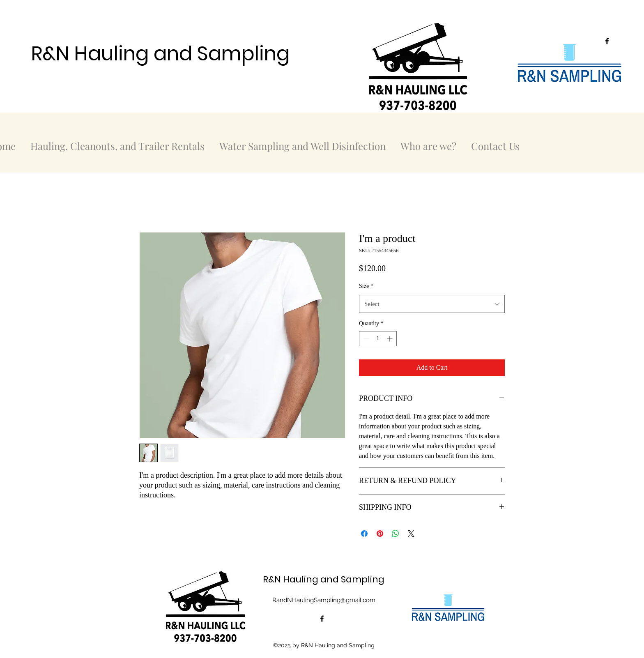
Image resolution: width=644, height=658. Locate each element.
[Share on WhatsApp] (396, 534)
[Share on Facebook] (364, 534)
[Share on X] (411, 534)
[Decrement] (365, 339)
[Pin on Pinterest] (380, 534)
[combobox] (432, 304)
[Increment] (390, 339)
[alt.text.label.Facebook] (607, 41)
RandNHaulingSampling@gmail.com (324, 600)
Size (366, 286)
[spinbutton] (378, 339)
